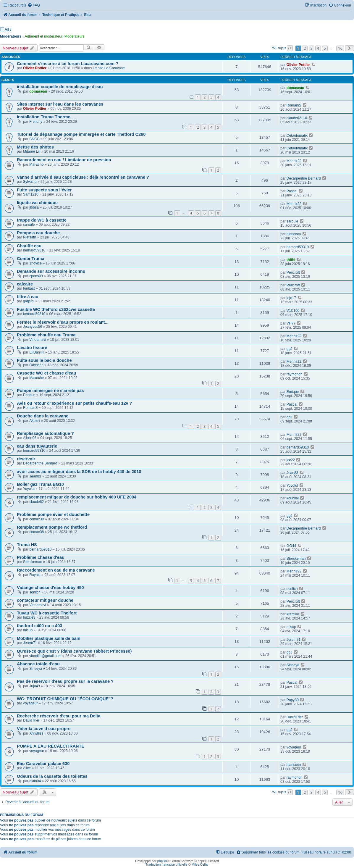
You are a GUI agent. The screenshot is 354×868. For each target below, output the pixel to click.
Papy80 (293, 700)
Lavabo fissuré (32, 348)
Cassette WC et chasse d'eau (46, 373)
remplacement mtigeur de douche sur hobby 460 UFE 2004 (77, 497)
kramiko (293, 614)
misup (28, 630)
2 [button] (305, 48)
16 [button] (340, 48)
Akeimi (35, 421)
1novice (35, 263)
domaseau (38, 91)
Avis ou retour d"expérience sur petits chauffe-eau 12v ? (75, 403)
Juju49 (35, 686)
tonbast (29, 288)
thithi (291, 260)
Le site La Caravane (109, 68)
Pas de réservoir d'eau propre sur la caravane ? (65, 681)
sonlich (35, 592)
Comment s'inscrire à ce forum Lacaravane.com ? (68, 64)
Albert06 (30, 438)
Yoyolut (29, 489)
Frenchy (36, 122)
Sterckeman (33, 562)
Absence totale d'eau (38, 664)
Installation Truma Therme (44, 117)
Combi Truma (31, 259)
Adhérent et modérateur (43, 36)
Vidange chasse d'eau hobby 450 (50, 588)
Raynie (35, 575)
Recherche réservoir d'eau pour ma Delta (59, 716)
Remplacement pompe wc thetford (52, 527)
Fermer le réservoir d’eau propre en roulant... (63, 322)
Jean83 (35, 476)
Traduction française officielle (167, 864)
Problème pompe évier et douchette (53, 514)
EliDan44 (37, 352)
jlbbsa (34, 207)
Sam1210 (31, 194)
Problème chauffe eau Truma (46, 335)
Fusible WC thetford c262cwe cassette (56, 309)
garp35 (29, 301)
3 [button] (312, 48)
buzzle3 (29, 617)
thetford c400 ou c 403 (39, 626)
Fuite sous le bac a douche (44, 360)
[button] (290, 48)
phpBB (162, 861)
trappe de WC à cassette (42, 220)
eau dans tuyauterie (37, 446)
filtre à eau (28, 297)
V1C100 (293, 311)
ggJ (290, 349)
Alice (27, 768)
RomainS (294, 105)
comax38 (37, 519)
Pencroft (293, 272)
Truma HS (27, 545)
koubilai (293, 498)
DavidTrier (31, 720)
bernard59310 (34, 250)
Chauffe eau (29, 246)
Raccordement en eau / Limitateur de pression (64, 160)
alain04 (35, 781)
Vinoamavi (38, 340)
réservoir (26, 459)
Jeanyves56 (33, 327)
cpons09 (36, 276)
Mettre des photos (35, 147)
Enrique (29, 395)
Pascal (292, 191)
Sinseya (36, 669)
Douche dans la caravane (43, 416)
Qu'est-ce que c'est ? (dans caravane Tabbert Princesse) (74, 651)
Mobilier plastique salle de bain (49, 638)
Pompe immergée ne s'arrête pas (50, 391)
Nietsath (30, 237)
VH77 (291, 323)
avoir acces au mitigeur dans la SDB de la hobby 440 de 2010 (79, 472)
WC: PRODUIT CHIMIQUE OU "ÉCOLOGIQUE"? (65, 699)
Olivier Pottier (35, 68)
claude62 (37, 502)
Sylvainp (30, 182)
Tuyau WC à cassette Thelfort (47, 613)
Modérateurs (75, 36)
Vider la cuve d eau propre (44, 729)
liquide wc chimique (37, 203)
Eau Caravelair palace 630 (43, 764)
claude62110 (297, 118)
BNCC (34, 139)
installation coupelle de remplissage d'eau (60, 87)
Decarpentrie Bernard (304, 178)
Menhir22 (294, 161)
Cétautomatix (297, 135)
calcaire (25, 284)
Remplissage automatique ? (45, 433)
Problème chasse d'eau (41, 557)
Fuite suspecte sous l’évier (44, 190)
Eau (6, 29)
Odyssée (36, 365)
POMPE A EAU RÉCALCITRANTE (51, 746)
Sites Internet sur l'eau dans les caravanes (60, 104)
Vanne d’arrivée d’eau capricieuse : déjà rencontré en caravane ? (83, 177)
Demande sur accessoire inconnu (51, 271)
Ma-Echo (36, 164)
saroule (29, 225)
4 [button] (318, 48)
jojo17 (291, 298)
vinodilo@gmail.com (45, 656)
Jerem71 (30, 643)
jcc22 (291, 460)
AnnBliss (36, 733)
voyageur (30, 703)
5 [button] (325, 48)
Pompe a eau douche (38, 233)
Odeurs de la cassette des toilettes (52, 776)
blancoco (294, 234)
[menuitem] (34, 5)
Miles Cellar (200, 864)
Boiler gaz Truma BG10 (40, 484)
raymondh (295, 374)
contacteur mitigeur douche (45, 600)
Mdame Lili (32, 151)
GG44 (291, 546)
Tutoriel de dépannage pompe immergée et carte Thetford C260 (81, 134)
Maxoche (37, 378)
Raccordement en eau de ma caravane (56, 570)
